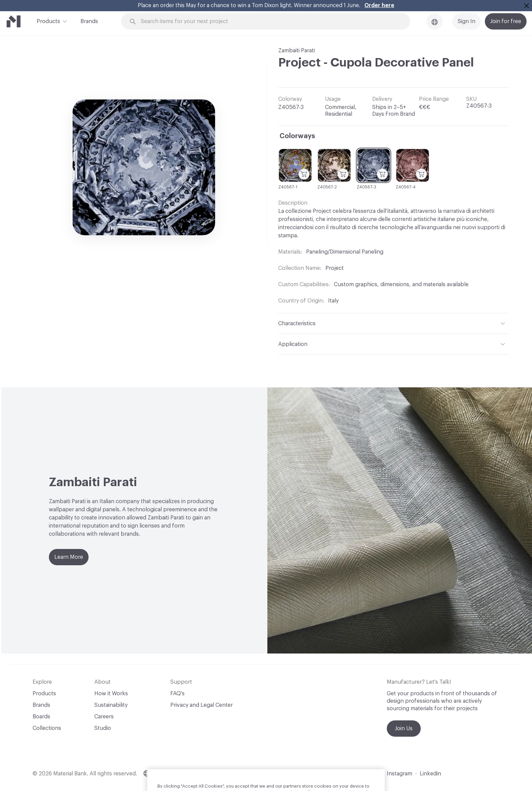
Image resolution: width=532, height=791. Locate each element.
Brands (89, 21)
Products (48, 21)
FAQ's (177, 694)
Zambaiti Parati (297, 51)
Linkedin (430, 774)
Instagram (400, 774)
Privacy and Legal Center (202, 705)
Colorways (297, 136)
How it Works (111, 694)
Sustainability (111, 705)
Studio (103, 728)
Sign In (467, 21)
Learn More (69, 557)
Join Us (404, 729)
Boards (41, 717)
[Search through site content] (269, 22)
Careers (104, 717)
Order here (379, 5)
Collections (47, 728)
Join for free (506, 21)
